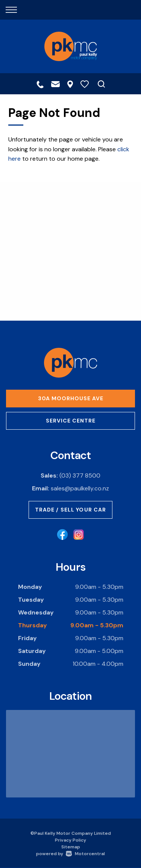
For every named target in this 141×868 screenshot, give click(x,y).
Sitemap (71, 847)
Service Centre (71, 421)
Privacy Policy (70, 840)
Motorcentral (85, 854)
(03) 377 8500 (80, 475)
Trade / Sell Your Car (71, 510)
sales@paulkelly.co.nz (80, 488)
